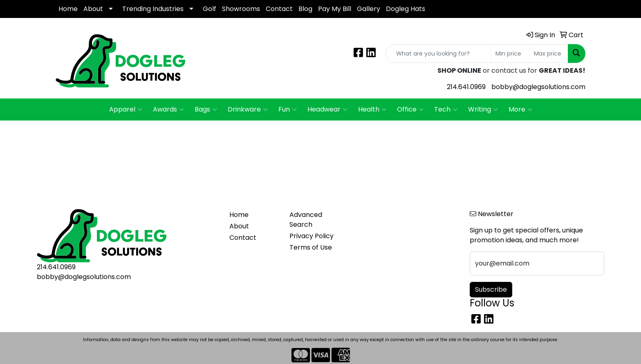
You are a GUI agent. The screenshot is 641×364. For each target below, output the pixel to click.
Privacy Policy (312, 236)
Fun (288, 109)
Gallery (369, 9)
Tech (446, 109)
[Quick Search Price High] (549, 54)
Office (410, 109)
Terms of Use (311, 247)
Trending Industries (153, 9)
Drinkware (248, 109)
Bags (206, 109)
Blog (305, 9)
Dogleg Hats (406, 9)
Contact (279, 9)
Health (372, 109)
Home (68, 9)
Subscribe (491, 289)
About (93, 9)
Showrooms (241, 9)
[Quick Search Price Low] (510, 54)
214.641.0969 (466, 87)
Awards (168, 109)
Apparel (126, 109)
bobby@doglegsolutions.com (538, 87)
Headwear (327, 109)
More (520, 109)
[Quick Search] (438, 54)
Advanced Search (306, 220)
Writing (483, 109)
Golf (210, 9)
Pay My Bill (335, 9)
